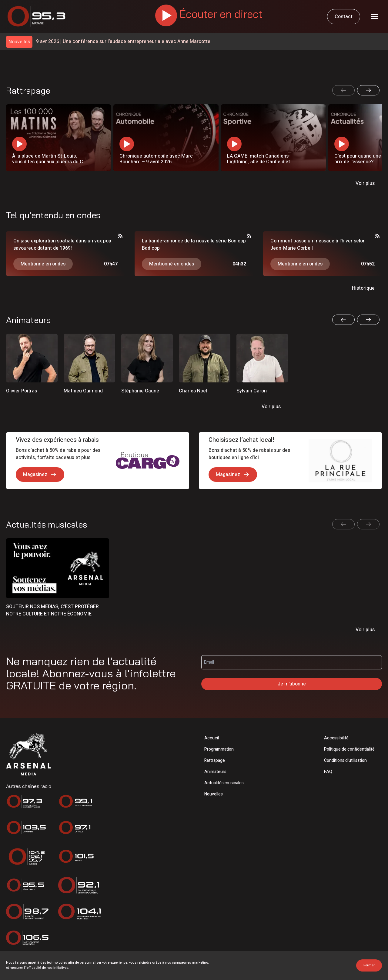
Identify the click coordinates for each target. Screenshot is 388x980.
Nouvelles (214, 794)
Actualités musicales (224, 783)
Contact (344, 17)
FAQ (328, 772)
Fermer (369, 965)
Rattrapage (215, 760)
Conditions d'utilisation (345, 760)
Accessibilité (336, 738)
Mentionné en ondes (43, 264)
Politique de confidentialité (349, 749)
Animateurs (215, 772)
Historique (363, 288)
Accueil (212, 738)
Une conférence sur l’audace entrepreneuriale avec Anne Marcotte (123, 42)
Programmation (219, 749)
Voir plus (365, 183)
